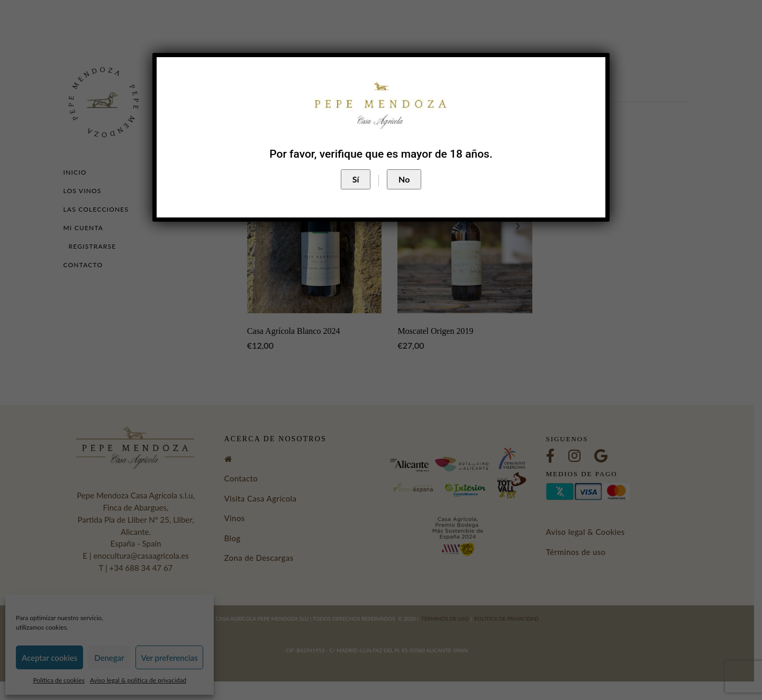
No (404, 179)
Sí (356, 179)
